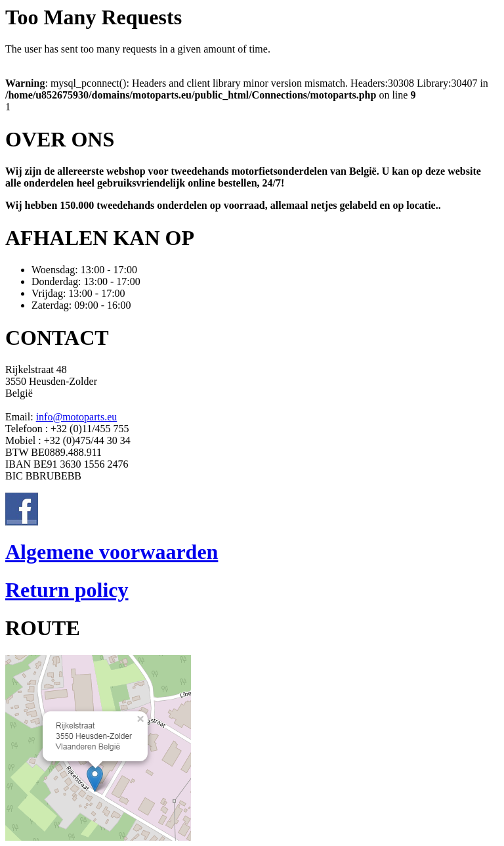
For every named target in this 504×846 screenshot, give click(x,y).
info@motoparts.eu (77, 417)
